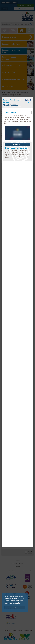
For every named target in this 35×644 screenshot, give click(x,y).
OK (15, 607)
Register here (18, 144)
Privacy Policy (16, 604)
